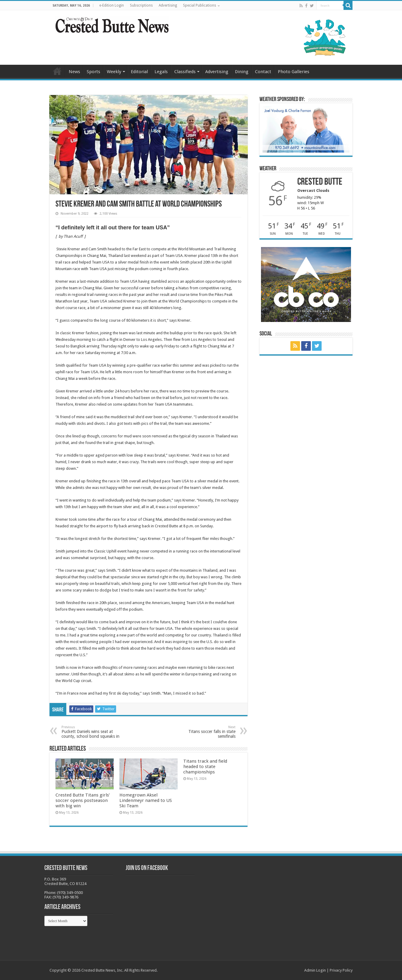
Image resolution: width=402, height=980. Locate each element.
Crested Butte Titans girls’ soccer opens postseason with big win (83, 800)
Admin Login (315, 970)
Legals (161, 72)
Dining (242, 72)
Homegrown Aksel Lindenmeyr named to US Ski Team (146, 800)
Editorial (139, 72)
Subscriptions (141, 5)
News (74, 72)
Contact (263, 72)
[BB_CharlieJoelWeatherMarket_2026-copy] (306, 129)
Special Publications (199, 5)
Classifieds (185, 72)
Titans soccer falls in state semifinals (205, 732)
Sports (93, 72)
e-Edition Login (112, 5)
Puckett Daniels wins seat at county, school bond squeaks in (92, 732)
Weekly (114, 72)
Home (57, 71)
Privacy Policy (341, 970)
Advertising (168, 5)
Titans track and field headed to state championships (205, 767)
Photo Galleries (294, 72)
